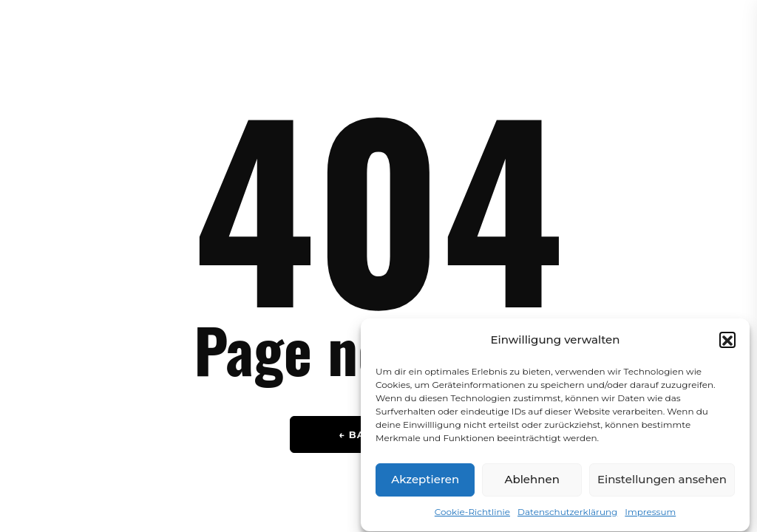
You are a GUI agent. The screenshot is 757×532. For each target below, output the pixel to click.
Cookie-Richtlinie (472, 516)
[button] (727, 344)
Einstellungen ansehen (662, 484)
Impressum (650, 516)
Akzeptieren (425, 484)
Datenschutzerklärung (567, 516)
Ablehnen (532, 484)
